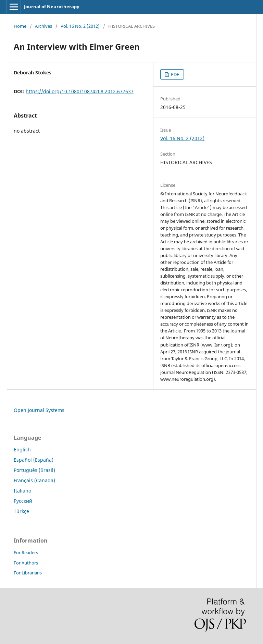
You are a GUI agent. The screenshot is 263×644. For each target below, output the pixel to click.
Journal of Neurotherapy (52, 7)
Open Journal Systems (39, 410)
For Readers (26, 552)
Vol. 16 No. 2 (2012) (80, 26)
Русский (23, 501)
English (22, 449)
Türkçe (21, 511)
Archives (43, 26)
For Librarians (28, 573)
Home (20, 26)
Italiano (22, 491)
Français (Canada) (34, 480)
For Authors (26, 563)
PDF (174, 74)
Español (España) (34, 460)
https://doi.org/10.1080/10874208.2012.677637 (80, 91)
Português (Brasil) (34, 470)
